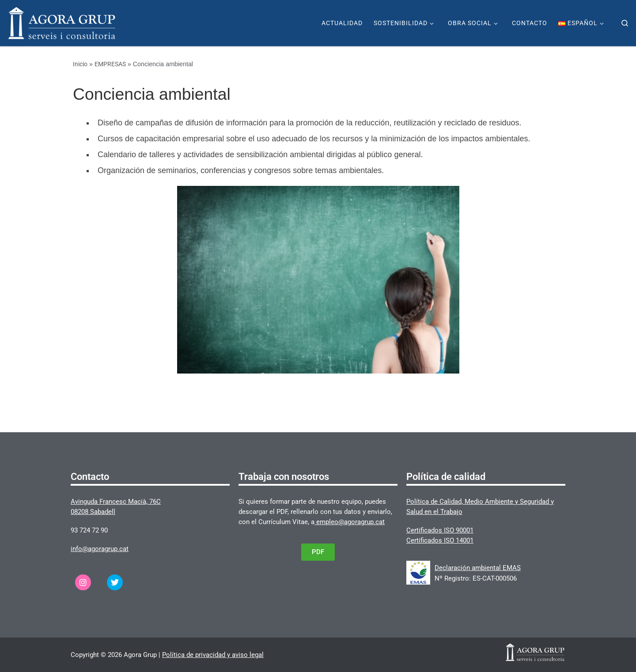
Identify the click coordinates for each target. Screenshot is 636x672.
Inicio (80, 64)
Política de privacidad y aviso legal (213, 655)
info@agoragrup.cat (100, 549)
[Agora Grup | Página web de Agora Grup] (62, 22)
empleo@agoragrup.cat (350, 522)
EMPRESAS (110, 64)
